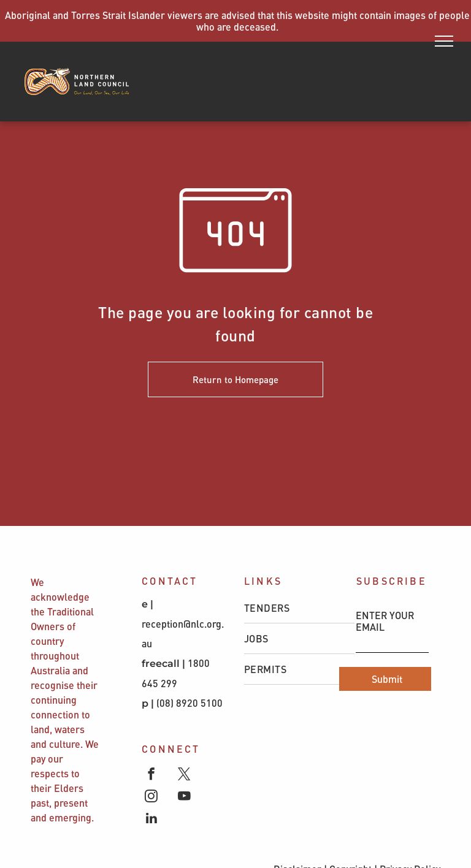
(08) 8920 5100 (191, 703)
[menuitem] (299, 608)
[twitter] (184, 775)
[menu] (444, 41)
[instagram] (151, 798)
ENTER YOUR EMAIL (385, 621)
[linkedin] (151, 820)
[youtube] (184, 798)
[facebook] (151, 775)
